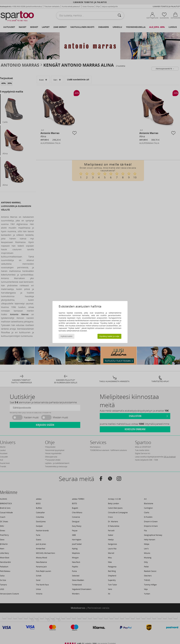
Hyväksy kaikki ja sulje (109, 336)
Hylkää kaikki (67, 336)
